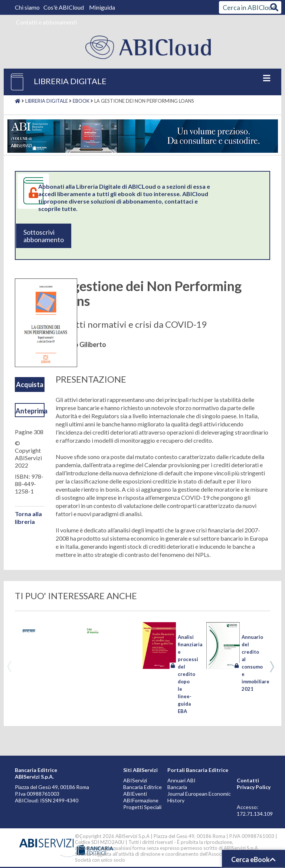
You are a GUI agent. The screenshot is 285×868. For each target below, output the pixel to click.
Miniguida (102, 7)
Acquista (30, 385)
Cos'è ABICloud (64, 7)
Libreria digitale (47, 101)
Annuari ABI (181, 780)
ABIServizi (135, 780)
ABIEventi (135, 794)
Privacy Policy (254, 787)
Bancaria (177, 787)
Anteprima (30, 411)
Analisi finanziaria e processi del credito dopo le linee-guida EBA (190, 674)
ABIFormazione (141, 800)
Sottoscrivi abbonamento (44, 236)
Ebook (81, 101)
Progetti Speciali (142, 807)
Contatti (248, 780)
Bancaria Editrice (142, 787)
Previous (9, 667)
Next (272, 667)
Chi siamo (28, 7)
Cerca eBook (253, 859)
